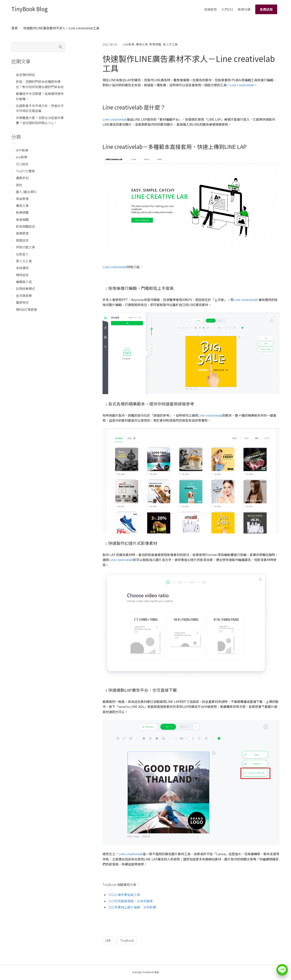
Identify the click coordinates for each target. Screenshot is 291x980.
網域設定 (22, 275)
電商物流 (22, 302)
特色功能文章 (25, 247)
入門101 (227, 9)
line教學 (129, 44)
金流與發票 (24, 296)
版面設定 (22, 240)
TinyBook (127, 940)
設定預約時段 (25, 75)
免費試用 (266, 9)
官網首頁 (211, 9)
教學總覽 (155, 44)
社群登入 (22, 254)
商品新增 (22, 199)
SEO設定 (22, 164)
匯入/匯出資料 (26, 192)
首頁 (15, 28)
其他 (19, 185)
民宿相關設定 (25, 226)
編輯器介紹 (24, 282)
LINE (108, 940)
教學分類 (244, 9)
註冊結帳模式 (25, 288)
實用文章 (142, 44)
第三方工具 (170, 44)
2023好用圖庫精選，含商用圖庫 (130, 901)
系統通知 (22, 268)
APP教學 (22, 150)
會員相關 (22, 219)
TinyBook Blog (30, 9)
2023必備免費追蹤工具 (124, 895)
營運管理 (22, 233)
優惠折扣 (22, 178)
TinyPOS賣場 (25, 171)
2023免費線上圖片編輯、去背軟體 (132, 907)
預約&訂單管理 (26, 309)
